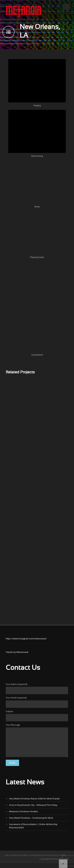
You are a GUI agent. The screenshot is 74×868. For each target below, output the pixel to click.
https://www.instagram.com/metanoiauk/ (26, 639)
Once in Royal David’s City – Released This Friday (33, 810)
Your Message (37, 743)
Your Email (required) (37, 702)
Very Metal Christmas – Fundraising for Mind (31, 823)
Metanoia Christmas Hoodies (24, 816)
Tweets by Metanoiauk (17, 652)
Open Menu (66, 7)
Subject (37, 716)
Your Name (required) (37, 688)
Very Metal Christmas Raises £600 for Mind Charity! (34, 803)
